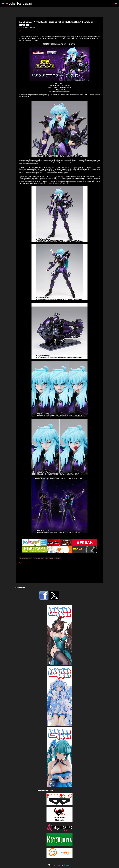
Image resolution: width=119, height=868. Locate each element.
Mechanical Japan (19, 3)
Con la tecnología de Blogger (60, 865)
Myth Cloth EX (39, 558)
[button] (20, 31)
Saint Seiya (49, 558)
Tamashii (58, 558)
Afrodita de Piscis (26, 558)
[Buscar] (116, 3)
